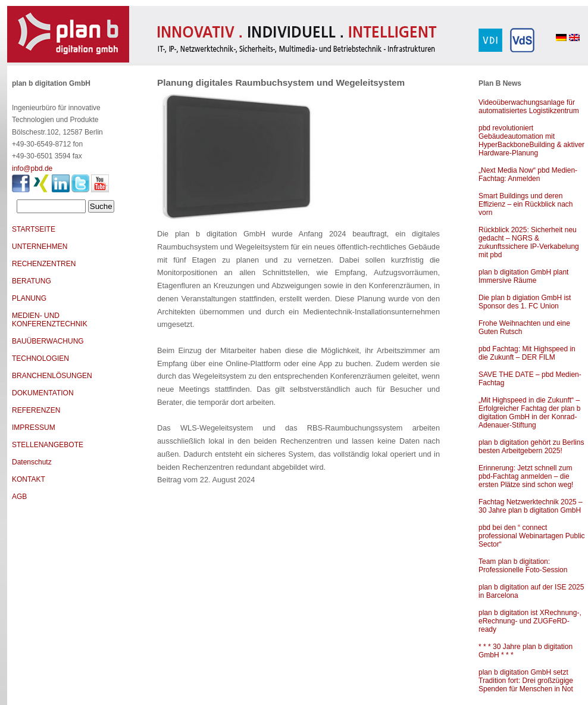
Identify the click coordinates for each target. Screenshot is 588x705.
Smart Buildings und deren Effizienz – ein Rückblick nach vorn (526, 204)
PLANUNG (29, 298)
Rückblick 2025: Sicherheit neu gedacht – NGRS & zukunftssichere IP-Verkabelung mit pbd (529, 242)
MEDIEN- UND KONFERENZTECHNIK (50, 320)
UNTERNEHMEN (40, 247)
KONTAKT (29, 479)
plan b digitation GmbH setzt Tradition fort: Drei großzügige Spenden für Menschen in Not (526, 681)
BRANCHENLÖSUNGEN (52, 376)
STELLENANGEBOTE (48, 445)
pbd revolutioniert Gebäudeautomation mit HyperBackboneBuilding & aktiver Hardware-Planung (531, 141)
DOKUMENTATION (43, 393)
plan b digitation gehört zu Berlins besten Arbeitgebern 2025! (531, 447)
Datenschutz (32, 462)
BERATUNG (32, 281)
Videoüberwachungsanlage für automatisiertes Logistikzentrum (529, 107)
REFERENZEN (36, 410)
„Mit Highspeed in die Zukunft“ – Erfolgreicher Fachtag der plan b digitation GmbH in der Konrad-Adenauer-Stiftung (529, 413)
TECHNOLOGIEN (40, 358)
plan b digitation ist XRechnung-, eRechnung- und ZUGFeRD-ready (530, 621)
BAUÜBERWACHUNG (48, 341)
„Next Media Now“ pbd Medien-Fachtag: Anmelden (528, 174)
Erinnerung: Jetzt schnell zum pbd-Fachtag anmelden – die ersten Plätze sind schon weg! (526, 476)
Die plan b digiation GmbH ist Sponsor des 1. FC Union (525, 302)
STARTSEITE (34, 229)
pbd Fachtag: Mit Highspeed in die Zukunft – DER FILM (527, 353)
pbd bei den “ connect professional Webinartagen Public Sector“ (532, 536)
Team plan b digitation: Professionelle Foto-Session (523, 566)
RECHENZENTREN (44, 264)
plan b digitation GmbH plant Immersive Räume (523, 276)
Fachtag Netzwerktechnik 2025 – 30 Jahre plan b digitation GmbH (531, 506)
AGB (19, 497)
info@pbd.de (32, 169)
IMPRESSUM (34, 428)
